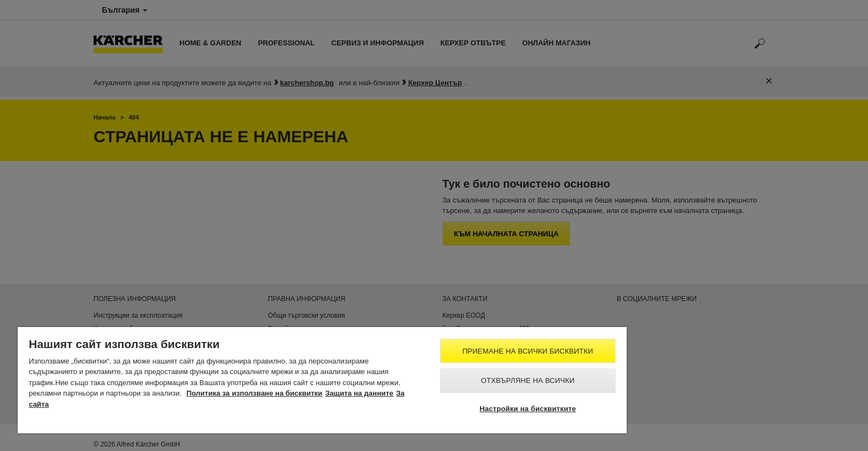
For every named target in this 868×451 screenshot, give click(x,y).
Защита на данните (359, 393)
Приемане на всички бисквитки (528, 351)
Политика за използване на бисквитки (255, 393)
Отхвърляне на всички (528, 380)
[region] (322, 380)
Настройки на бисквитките (528, 409)
